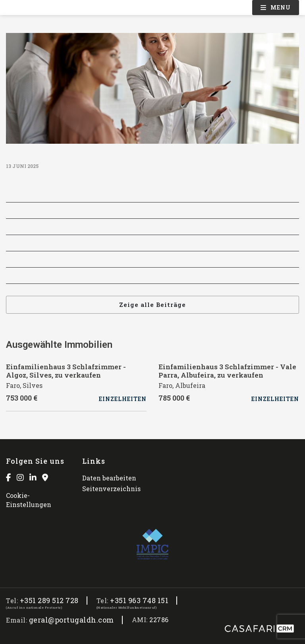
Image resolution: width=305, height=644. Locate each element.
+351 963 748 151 (139, 601)
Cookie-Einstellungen (29, 500)
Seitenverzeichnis (111, 489)
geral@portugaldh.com (71, 620)
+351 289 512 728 (49, 601)
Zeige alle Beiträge (152, 305)
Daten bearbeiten (109, 478)
